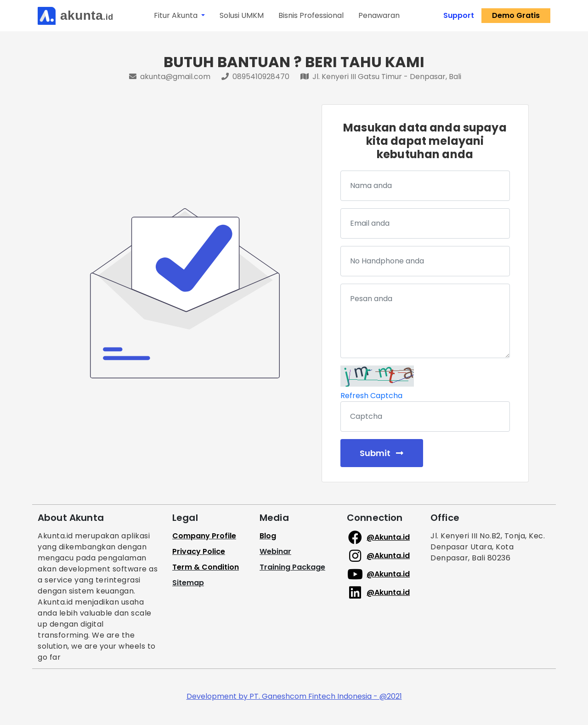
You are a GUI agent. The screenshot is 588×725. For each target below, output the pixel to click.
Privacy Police (199, 551)
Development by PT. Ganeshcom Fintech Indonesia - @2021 (294, 696)
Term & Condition (206, 567)
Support (459, 15)
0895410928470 (256, 77)
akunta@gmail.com (171, 77)
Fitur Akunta (177, 15)
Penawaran (379, 15)
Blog (268, 536)
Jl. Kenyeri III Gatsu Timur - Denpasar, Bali (381, 77)
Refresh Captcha (371, 396)
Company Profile (204, 536)
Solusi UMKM (242, 15)
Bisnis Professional (311, 15)
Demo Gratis (516, 15)
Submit (382, 453)
